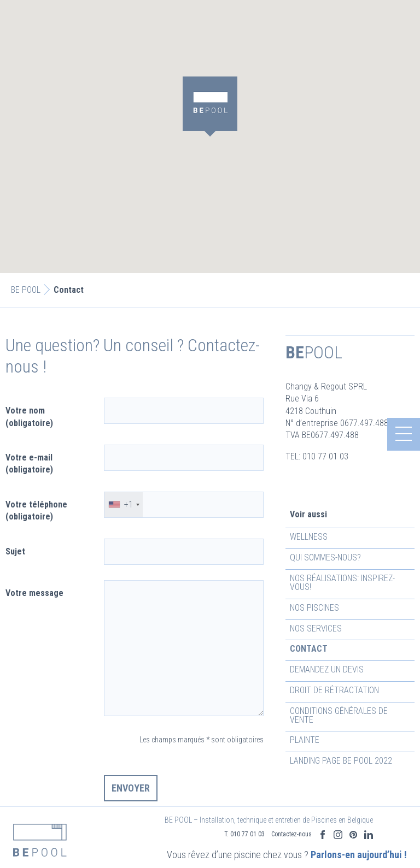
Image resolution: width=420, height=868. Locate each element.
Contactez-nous (291, 819)
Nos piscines (314, 608)
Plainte (305, 740)
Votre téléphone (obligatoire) (36, 510)
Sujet (15, 551)
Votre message (34, 593)
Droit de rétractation (334, 690)
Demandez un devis (327, 669)
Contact (309, 649)
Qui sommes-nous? (325, 557)
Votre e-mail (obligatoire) (29, 463)
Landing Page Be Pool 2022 (341, 761)
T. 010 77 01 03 (244, 819)
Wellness (309, 537)
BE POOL (26, 290)
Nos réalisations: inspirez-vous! (342, 583)
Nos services (316, 628)
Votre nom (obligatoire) (29, 417)
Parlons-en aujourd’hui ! (328, 845)
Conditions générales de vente (339, 715)
